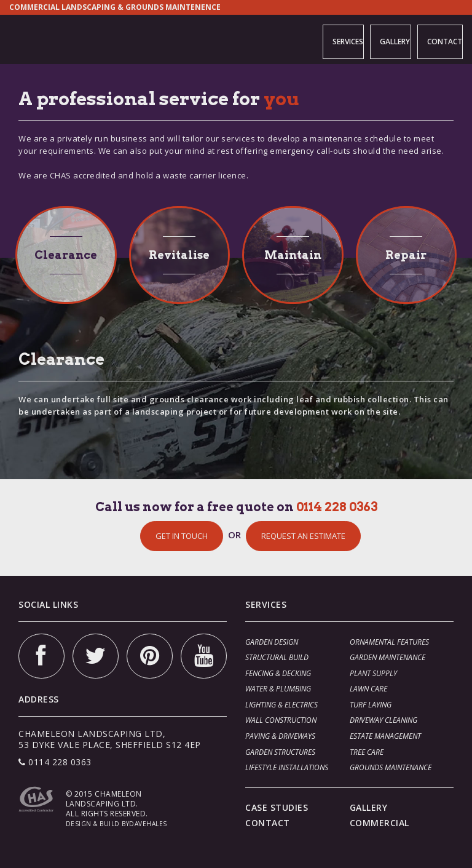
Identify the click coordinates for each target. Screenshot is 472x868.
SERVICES (321, 39)
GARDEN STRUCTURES (280, 752)
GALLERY (377, 39)
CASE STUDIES (277, 807)
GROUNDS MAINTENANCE (391, 767)
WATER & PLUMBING (278, 689)
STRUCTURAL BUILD (277, 657)
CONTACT (435, 39)
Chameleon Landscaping (52, 38)
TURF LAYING (371, 705)
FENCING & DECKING (278, 673)
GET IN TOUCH (182, 536)
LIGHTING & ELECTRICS (281, 705)
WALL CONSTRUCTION (281, 720)
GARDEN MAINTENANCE (387, 657)
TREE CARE (367, 752)
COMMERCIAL (380, 823)
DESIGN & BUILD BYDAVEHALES (116, 824)
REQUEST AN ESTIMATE (303, 536)
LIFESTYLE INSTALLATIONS (287, 767)
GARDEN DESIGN (272, 642)
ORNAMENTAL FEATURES (389, 642)
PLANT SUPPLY (373, 673)
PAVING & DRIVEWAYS (280, 736)
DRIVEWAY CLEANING (383, 720)
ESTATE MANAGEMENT (385, 736)
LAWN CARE (368, 689)
